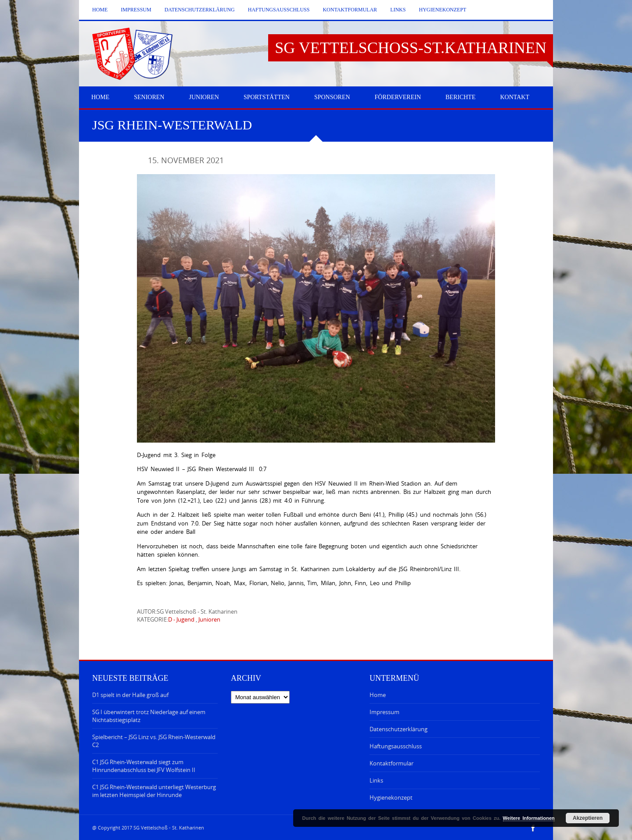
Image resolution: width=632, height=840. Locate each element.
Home (100, 10)
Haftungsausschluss (279, 10)
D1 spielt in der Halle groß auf (130, 695)
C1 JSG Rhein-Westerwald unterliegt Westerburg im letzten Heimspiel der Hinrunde (154, 791)
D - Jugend (181, 619)
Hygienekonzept (442, 10)
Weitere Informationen (529, 818)
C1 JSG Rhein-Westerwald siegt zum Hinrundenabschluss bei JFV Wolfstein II (144, 766)
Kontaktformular (350, 10)
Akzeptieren (588, 818)
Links (398, 10)
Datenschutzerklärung (200, 10)
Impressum (136, 10)
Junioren (209, 619)
